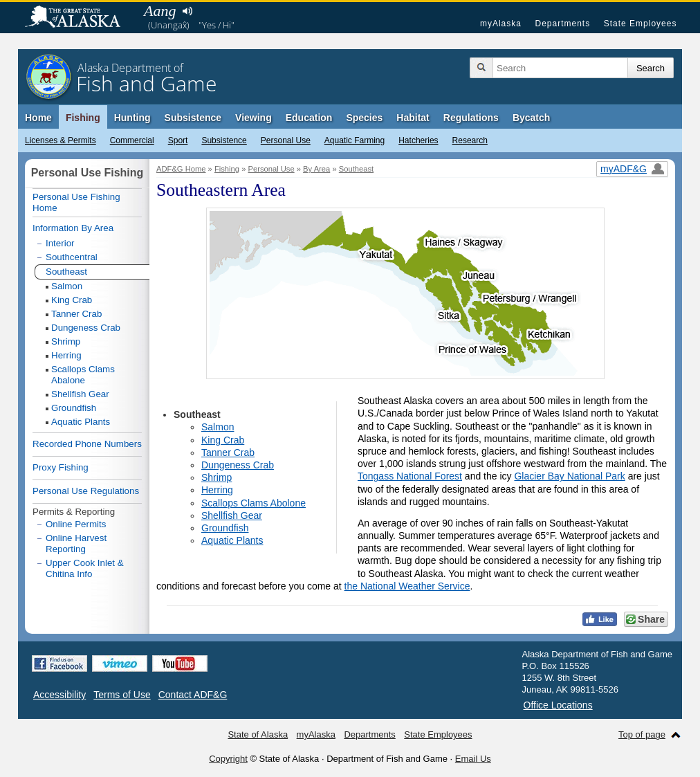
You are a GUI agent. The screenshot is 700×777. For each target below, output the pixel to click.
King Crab (223, 440)
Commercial (132, 140)
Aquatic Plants (232, 540)
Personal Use (286, 140)
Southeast (356, 169)
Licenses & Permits (61, 140)
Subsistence (224, 140)
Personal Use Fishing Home (76, 202)
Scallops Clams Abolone (254, 503)
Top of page (642, 734)
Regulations (471, 118)
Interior (60, 243)
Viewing (254, 118)
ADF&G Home (181, 169)
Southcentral (72, 257)
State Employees (641, 24)
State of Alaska (80, 18)
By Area (316, 169)
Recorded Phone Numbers (87, 444)
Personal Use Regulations (86, 491)
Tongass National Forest (410, 476)
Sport (178, 140)
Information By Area (73, 228)
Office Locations (558, 705)
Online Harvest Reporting (76, 543)
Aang (160, 11)
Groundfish (225, 528)
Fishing (83, 118)
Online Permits (76, 524)
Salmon (218, 427)
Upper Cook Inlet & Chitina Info (85, 568)
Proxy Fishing (61, 467)
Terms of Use (122, 695)
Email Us (473, 759)
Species (364, 118)
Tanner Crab (228, 453)
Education (309, 118)
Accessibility (59, 695)
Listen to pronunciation (187, 11)
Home (38, 118)
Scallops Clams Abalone (83, 375)
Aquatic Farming (354, 140)
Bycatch (531, 118)
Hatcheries (418, 140)
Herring (217, 490)
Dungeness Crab (238, 465)
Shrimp (217, 477)
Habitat (413, 118)
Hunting (132, 118)
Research (470, 140)
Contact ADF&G (193, 695)
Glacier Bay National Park (569, 476)
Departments (562, 24)
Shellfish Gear (232, 515)
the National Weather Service (407, 586)
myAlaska (501, 24)
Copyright (228, 759)
